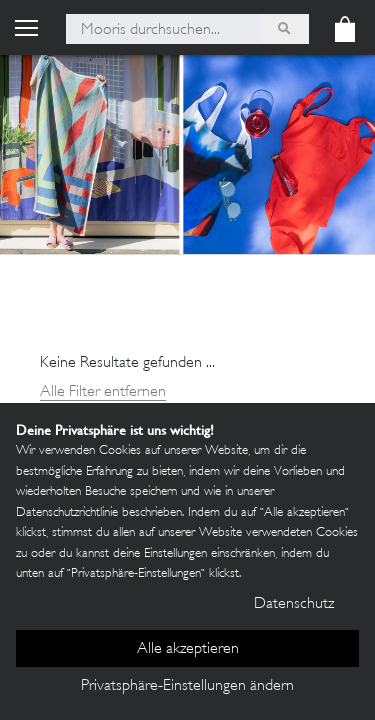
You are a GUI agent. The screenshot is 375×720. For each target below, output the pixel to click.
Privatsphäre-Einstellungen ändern (187, 686)
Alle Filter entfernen (103, 392)
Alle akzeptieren (188, 649)
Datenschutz (294, 604)
